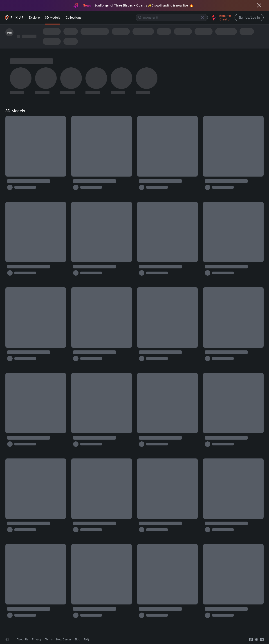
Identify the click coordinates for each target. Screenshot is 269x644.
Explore (34, 18)
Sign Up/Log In (249, 18)
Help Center (64, 640)
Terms (49, 640)
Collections (74, 18)
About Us (22, 640)
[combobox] (147, 18)
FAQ (86, 640)
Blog (77, 640)
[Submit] (140, 18)
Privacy (37, 640)
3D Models (53, 18)
